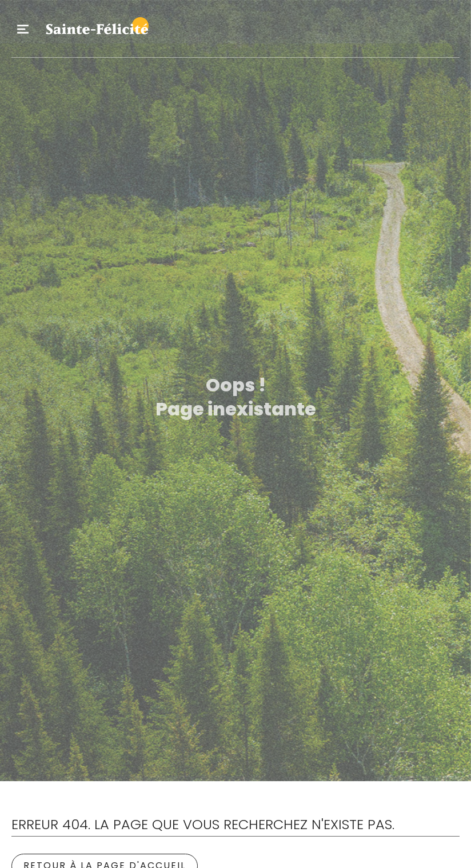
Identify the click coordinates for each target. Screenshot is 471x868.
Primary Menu (23, 29)
